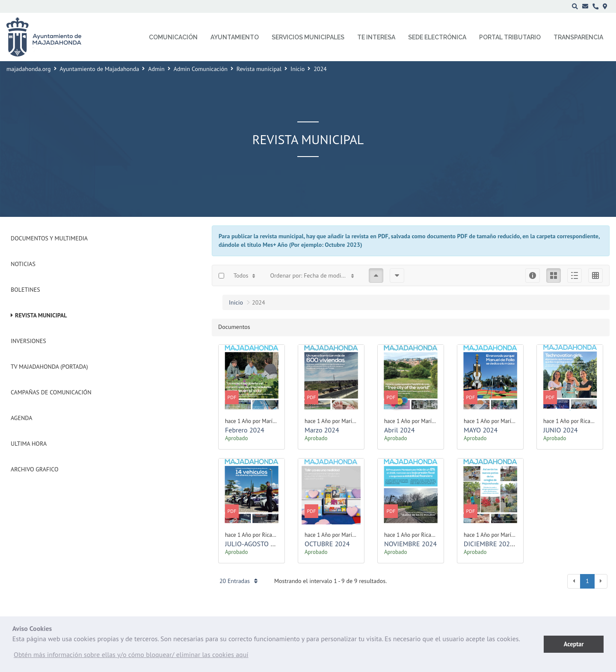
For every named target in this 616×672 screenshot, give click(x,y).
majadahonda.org (29, 69)
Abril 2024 (400, 430)
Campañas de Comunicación (51, 392)
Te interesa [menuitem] (376, 37)
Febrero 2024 (245, 430)
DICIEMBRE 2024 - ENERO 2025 (510, 544)
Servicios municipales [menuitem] (308, 37)
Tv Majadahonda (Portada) (49, 367)
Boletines (25, 290)
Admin (156, 69)
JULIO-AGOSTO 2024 (255, 544)
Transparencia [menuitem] (578, 37)
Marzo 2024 (322, 430)
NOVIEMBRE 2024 (410, 544)
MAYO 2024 (481, 430)
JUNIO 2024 (561, 430)
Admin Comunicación (201, 69)
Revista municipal (259, 69)
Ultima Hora (29, 444)
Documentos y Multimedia (49, 238)
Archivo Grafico (35, 469)
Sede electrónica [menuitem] (437, 37)
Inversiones (28, 341)
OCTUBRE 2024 (327, 544)
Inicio (298, 69)
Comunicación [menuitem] (173, 37)
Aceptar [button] (574, 644)
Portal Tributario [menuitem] (510, 37)
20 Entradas (238, 581)
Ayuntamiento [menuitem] (235, 37)
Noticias (23, 264)
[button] (131, 657)
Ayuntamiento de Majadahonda (100, 69)
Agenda (21, 418)
